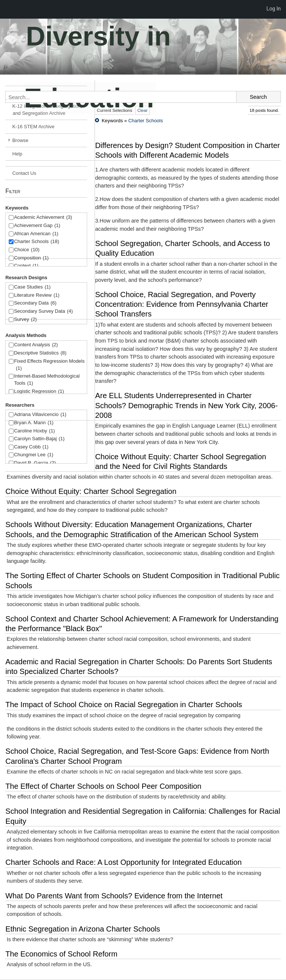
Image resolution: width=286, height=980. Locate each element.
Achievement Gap (37, 226)
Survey (26, 320)
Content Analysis (36, 345)
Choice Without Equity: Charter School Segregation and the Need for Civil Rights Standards (180, 461)
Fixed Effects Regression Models (50, 365)
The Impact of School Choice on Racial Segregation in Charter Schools (124, 705)
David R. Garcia (35, 463)
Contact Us (24, 173)
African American (36, 234)
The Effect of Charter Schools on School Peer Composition (103, 786)
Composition (31, 258)
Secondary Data (35, 303)
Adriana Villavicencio (40, 415)
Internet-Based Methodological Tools (47, 380)
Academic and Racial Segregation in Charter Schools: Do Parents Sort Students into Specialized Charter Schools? (139, 667)
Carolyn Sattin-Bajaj (39, 439)
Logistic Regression (39, 392)
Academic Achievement (43, 218)
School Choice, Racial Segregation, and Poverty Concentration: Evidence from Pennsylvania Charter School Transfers (182, 304)
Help (17, 154)
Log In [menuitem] (274, 9)
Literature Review (37, 295)
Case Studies (32, 287)
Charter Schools (37, 242)
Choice (27, 250)
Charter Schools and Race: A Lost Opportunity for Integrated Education (123, 862)
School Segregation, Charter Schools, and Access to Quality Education (182, 248)
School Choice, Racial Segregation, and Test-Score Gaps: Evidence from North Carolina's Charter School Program (137, 756)
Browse (20, 140)
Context (26, 266)
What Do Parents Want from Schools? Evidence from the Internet (114, 896)
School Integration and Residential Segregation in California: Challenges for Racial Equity (143, 816)
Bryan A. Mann (34, 423)
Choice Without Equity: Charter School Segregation (91, 491)
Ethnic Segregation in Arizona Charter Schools (83, 929)
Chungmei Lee (34, 455)
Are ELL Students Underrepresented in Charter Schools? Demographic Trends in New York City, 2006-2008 (186, 405)
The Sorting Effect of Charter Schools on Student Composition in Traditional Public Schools (142, 580)
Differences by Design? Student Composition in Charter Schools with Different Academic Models (187, 150)
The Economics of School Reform (61, 954)
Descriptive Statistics (40, 353)
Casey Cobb (31, 447)
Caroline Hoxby (35, 431)
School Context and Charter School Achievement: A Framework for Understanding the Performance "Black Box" (142, 624)
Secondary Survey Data (44, 311)
